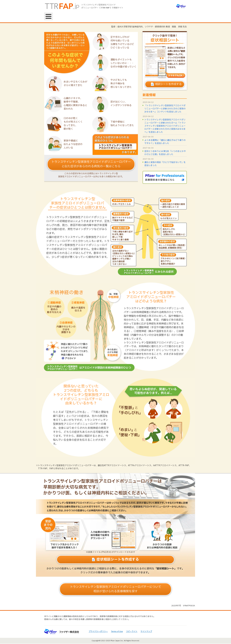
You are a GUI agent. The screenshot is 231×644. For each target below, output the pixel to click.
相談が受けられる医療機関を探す (116, 589)
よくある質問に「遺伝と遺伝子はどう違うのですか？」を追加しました (165, 142)
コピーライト (132, 632)
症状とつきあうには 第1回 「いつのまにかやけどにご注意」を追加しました (165, 153)
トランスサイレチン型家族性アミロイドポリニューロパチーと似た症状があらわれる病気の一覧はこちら (91, 164)
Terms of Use (117, 632)
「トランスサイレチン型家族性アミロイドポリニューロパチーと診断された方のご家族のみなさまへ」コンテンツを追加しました (165, 109)
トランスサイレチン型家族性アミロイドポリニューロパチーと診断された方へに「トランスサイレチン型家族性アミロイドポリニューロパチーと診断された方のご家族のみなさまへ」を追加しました (165, 126)
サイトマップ (146, 632)
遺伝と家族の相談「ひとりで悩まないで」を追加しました (165, 164)
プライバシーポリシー (98, 632)
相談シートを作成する (168, 85)
